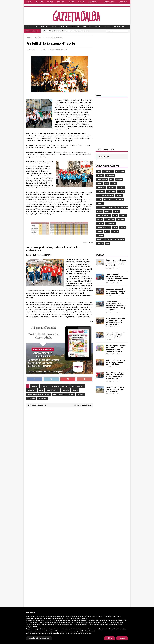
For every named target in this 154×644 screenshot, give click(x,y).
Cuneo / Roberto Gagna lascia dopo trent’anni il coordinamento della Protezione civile (115, 376)
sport (71, 394)
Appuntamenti (102, 180)
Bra (36, 27)
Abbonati (50, 2)
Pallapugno (109, 219)
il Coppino (32, 390)
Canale (113, 184)
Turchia (80, 394)
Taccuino (81, 2)
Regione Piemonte (103, 227)
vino (108, 243)
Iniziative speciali (94, 2)
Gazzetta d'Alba (103, 157)
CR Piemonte (123, 2)
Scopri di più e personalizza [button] (39, 638)
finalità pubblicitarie (38, 625)
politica (100, 223)
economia (119, 200)
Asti (112, 180)
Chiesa (107, 27)
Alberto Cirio (108, 172)
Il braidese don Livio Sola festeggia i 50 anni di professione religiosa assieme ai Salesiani (115, 321)
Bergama (45, 386)
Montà (123, 215)
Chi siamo (29, 2)
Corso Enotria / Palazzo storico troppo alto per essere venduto (115, 389)
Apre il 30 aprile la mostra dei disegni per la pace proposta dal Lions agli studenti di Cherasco (116, 349)
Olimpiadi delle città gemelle (39, 394)
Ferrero (100, 204)
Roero (54, 27)
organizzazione (59, 394)
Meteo (115, 215)
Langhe (44, 27)
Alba (28, 27)
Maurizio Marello (103, 215)
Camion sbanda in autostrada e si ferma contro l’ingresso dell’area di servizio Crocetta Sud (117, 277)
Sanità (123, 227)
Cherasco (111, 188)
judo (41, 390)
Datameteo (108, 200)
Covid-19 (121, 192)
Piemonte (120, 219)
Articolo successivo (82, 405)
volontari (42, 398)
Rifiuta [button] (110, 638)
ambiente (100, 176)
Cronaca (87, 27)
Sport (98, 27)
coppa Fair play (78, 386)
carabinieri (101, 188)
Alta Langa (120, 172)
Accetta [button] (122, 638)
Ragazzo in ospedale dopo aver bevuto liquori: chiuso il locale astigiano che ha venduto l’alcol (117, 263)
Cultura (75, 27)
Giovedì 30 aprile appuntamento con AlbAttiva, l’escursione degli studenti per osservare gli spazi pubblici (117, 306)
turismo (100, 235)
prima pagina (111, 223)
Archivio (46, 49)
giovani (100, 211)
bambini (119, 180)
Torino (115, 231)
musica (99, 219)
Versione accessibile (60, 49)
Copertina (111, 192)
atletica (35, 386)
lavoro (116, 211)
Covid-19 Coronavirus (105, 195)
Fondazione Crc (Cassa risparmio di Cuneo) (112, 207)
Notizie (64, 27)
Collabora (39, 2)
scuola (99, 231)
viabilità (100, 243)
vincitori (31, 398)
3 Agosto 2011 (34, 49)
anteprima (110, 176)
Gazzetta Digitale (109, 2)
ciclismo (121, 188)
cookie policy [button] (85, 618)
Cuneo (99, 200)
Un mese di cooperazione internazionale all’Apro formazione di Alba (115, 335)
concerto (100, 192)
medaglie (65, 390)
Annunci (71, 2)
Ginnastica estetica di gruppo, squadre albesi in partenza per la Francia (116, 291)
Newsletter (119, 27)
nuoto (75, 390)
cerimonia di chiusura (60, 386)
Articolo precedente (37, 405)
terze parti (59, 620)
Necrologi (61, 2)
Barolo (99, 184)
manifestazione (52, 390)
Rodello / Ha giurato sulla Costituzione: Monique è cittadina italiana (115, 362)
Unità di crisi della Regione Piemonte (110, 239)
